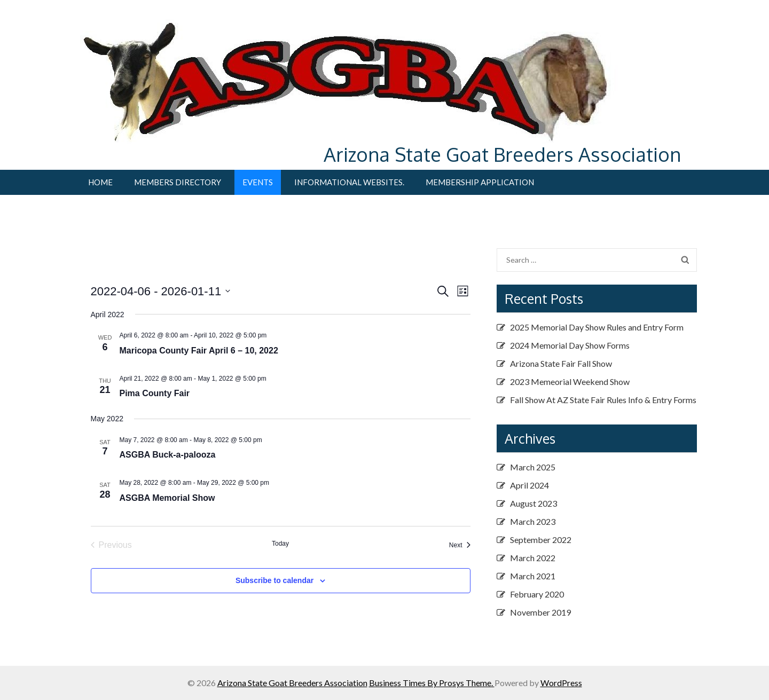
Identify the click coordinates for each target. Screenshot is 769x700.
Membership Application (480, 182)
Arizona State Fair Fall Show (561, 363)
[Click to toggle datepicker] (161, 291)
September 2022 (541, 540)
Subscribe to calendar (274, 580)
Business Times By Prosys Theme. (432, 683)
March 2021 (533, 576)
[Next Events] (460, 545)
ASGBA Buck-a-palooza (168, 455)
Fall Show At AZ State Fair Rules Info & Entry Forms (603, 400)
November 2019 (540, 612)
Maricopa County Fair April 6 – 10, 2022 (199, 351)
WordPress (561, 683)
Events (258, 182)
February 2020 (537, 594)
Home (100, 182)
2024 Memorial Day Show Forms (570, 345)
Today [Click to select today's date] (280, 544)
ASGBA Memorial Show (167, 498)
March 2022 (533, 558)
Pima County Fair (155, 393)
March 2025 (533, 467)
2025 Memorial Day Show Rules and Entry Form (597, 327)
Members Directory (178, 182)
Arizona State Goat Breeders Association (502, 154)
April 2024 (529, 485)
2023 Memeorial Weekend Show (570, 382)
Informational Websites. (349, 182)
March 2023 (533, 521)
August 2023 (533, 503)
